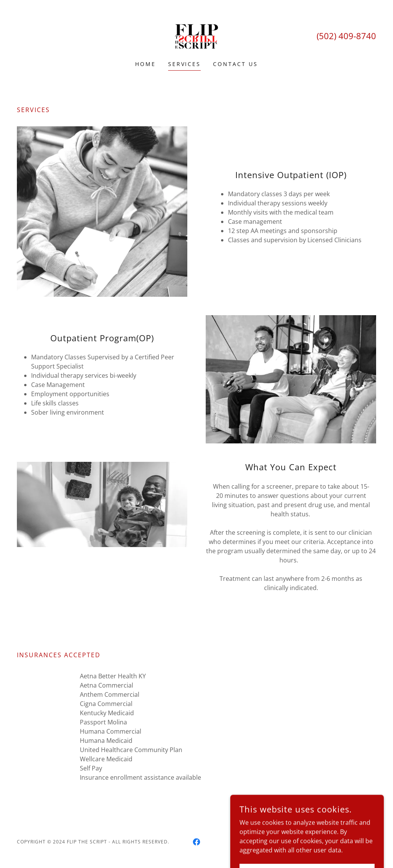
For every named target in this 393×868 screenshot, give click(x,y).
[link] (196, 35)
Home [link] (145, 64)
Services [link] (185, 64)
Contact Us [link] (235, 64)
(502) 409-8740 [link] (346, 36)
